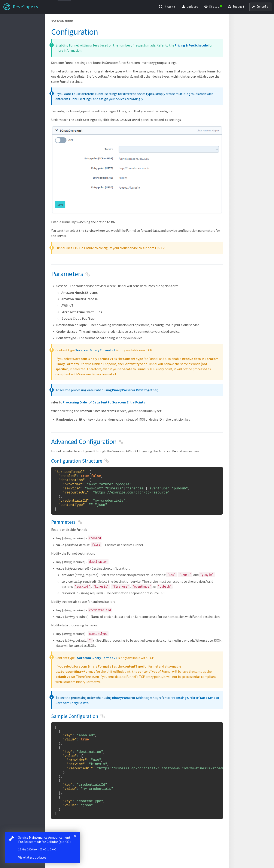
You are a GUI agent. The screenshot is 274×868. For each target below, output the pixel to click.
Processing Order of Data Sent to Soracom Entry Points (124, 398)
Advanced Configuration (231, 31)
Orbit (160, 386)
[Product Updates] (191, 7)
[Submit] (160, 7)
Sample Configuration (236, 49)
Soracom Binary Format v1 (115, 341)
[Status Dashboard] (214, 7)
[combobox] (167, 7)
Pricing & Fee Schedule (92, 51)
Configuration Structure (238, 37)
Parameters (223, 25)
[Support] (237, 7)
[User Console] (260, 7)
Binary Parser (142, 386)
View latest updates (32, 857)
